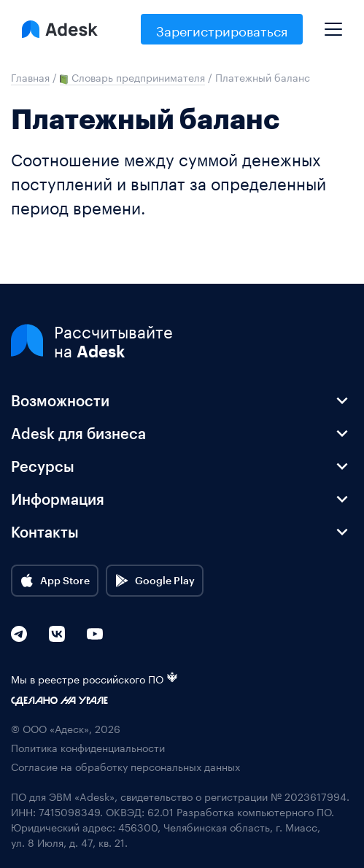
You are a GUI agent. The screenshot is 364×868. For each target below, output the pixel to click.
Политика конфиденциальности (88, 747)
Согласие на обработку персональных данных (125, 766)
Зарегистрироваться (222, 29)
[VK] (57, 634)
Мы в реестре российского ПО (94, 679)
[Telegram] (19, 634)
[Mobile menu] (333, 23)
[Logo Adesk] (60, 29)
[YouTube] (95, 634)
